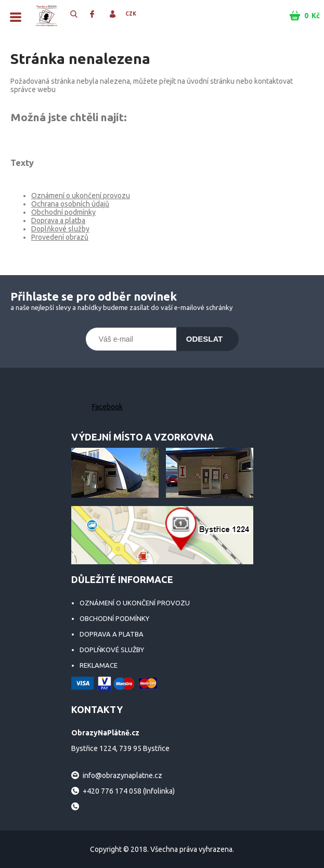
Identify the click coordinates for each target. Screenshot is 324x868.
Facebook (107, 407)
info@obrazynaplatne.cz (122, 775)
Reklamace (99, 665)
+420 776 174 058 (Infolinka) (129, 791)
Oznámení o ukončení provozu (81, 196)
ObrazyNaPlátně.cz (47, 16)
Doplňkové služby (60, 229)
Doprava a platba (58, 221)
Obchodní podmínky (63, 212)
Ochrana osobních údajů (70, 204)
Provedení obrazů (60, 237)
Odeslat (205, 339)
